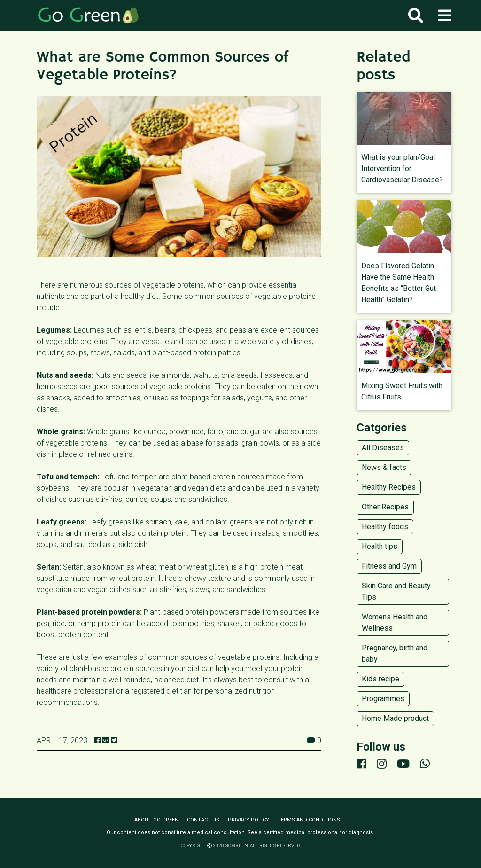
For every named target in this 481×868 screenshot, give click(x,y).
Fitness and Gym (389, 566)
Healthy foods (385, 527)
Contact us (203, 820)
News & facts (384, 467)
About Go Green (156, 820)
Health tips (380, 546)
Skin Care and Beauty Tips (396, 591)
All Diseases (383, 448)
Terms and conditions (309, 820)
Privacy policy (248, 820)
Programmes (383, 699)
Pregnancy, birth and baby (395, 653)
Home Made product (395, 718)
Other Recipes (385, 507)
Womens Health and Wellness (395, 622)
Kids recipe (380, 679)
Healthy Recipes (389, 487)
